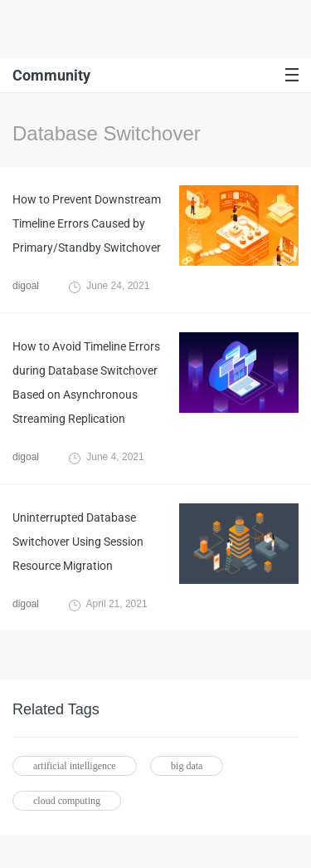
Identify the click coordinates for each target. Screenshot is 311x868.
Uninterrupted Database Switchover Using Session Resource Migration (78, 542)
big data (187, 766)
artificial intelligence (75, 766)
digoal (26, 286)
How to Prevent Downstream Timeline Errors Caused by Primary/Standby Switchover (87, 223)
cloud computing (67, 801)
